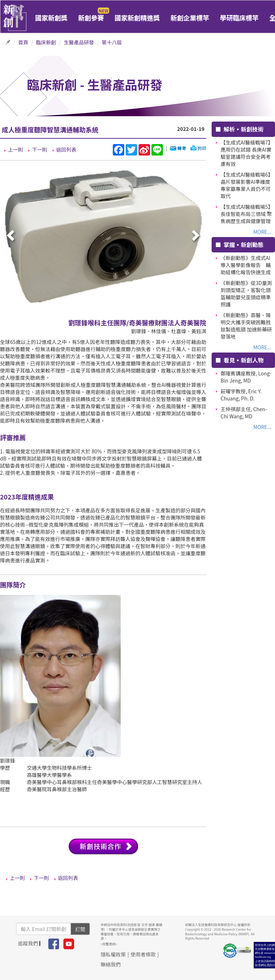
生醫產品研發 (79, 42)
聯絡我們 (111, 964)
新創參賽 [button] (91, 18)
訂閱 (80, 929)
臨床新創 (46, 42)
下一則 (39, 149)
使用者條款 (143, 954)
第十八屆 (112, 42)
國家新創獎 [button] (51, 18)
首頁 (23, 42)
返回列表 (66, 149)
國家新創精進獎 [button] (137, 18)
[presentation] (11, 236)
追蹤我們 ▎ (31, 943)
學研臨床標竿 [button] (239, 18)
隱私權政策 (113, 954)
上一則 (15, 149)
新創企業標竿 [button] (190, 18)
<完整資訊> (109, 944)
